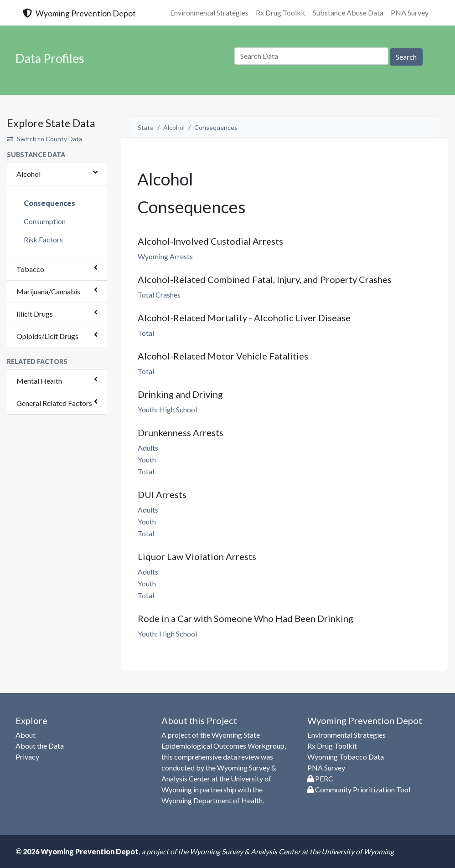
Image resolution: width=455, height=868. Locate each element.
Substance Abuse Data (348, 13)
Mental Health (39, 381)
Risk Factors (43, 239)
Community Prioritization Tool (359, 789)
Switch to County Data (44, 139)
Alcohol (28, 174)
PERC (320, 778)
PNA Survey (410, 13)
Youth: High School (167, 409)
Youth (147, 460)
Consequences (49, 203)
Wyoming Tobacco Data (346, 757)
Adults (148, 448)
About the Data (40, 746)
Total (146, 333)
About (26, 735)
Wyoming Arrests (165, 256)
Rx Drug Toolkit (281, 13)
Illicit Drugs (35, 314)
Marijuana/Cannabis (48, 291)
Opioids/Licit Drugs (47, 336)
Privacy (27, 757)
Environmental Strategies (209, 13)
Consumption (45, 221)
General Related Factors (54, 403)
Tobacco (30, 269)
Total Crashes (159, 295)
